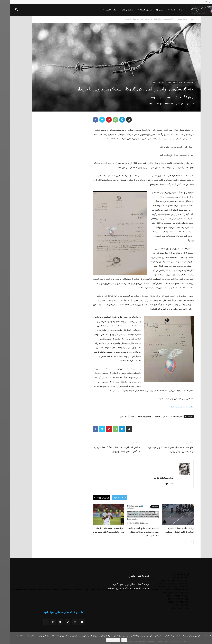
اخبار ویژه (150, 10)
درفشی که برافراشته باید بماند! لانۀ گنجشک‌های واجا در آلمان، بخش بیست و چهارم (106, 449)
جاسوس (147, 417)
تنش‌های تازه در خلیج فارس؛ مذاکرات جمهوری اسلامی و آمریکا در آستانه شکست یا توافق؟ (133, 532)
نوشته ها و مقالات (149, 82)
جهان (165, 82)
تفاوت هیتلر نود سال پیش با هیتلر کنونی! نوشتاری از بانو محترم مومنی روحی (161, 449)
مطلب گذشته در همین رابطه (172, 407)
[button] (6, 10)
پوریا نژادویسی (167, 417)
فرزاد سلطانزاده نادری (172, 104)
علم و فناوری (99, 10)
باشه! (114, 640)
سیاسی (159, 82)
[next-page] (177, 542)
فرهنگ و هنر (117, 10)
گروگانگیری (114, 417)
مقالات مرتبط (109, 498)
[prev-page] (182, 542)
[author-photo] (175, 474)
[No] (208, 638)
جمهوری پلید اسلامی (134, 417)
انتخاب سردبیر (172, 19)
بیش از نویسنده (91, 498)
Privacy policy (103, 640)
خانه (171, 10)
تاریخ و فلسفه (135, 10)
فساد (122, 417)
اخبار (161, 10)
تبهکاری (156, 417)
